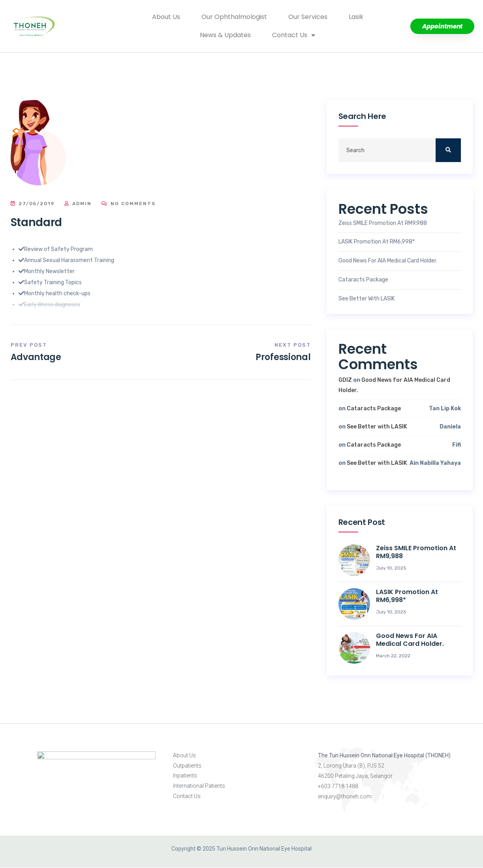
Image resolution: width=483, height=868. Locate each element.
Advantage (36, 357)
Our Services (308, 17)
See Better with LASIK (367, 299)
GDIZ (345, 380)
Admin (78, 204)
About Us (166, 17)
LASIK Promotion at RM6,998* (377, 242)
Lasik (356, 17)
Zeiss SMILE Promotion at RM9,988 (383, 223)
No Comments (129, 204)
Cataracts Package (363, 280)
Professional (283, 357)
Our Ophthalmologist (234, 17)
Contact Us (294, 35)
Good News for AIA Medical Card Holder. (388, 261)
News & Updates (225, 35)
